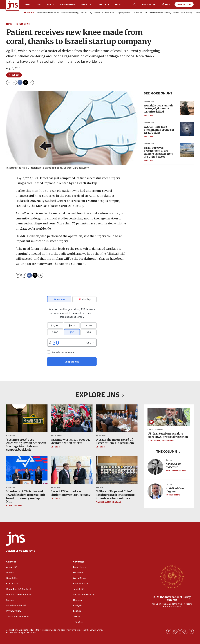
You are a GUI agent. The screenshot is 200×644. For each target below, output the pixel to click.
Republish (14, 75)
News (9, 24)
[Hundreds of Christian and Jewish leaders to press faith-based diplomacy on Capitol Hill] (27, 470)
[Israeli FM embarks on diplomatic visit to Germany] (72, 470)
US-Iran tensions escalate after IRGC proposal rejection (168, 435)
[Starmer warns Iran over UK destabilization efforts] (72, 418)
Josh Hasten (167, 441)
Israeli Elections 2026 (104, 13)
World (50, 4)
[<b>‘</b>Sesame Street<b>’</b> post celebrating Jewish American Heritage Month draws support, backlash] (27, 418)
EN (166, 4)
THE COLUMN (169, 452)
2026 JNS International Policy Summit (172, 598)
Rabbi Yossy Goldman (176, 470)
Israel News (23, 24)
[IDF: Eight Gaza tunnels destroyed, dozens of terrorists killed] (187, 108)
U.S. (39, 4)
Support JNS (184, 4)
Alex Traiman (154, 441)
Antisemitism (67, 4)
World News (56, 435)
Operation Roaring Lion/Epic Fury (77, 13)
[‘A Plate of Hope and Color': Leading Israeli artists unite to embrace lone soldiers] (117, 470)
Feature (100, 487)
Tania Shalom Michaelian (109, 502)
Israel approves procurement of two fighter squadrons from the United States (158, 152)
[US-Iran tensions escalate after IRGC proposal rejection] (169, 417)
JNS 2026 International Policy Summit (161, 13)
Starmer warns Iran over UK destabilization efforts (71, 441)
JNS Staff (148, 115)
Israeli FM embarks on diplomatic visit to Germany (71, 493)
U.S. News (11, 435)
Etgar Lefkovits (14, 506)
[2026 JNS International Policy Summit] (172, 577)
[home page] (12, 5)
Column (169, 460)
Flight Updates (123, 13)
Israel (27, 4)
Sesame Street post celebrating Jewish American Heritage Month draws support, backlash (26, 445)
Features (104, 4)
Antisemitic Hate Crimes (48, 13)
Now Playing (187, 13)
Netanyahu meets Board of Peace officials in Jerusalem (115, 441)
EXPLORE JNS (100, 395)
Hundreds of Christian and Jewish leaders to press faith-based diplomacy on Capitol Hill (26, 497)
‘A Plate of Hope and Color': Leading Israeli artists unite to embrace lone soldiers (115, 495)
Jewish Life (87, 4)
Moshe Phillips (173, 495)
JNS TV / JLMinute (155, 429)
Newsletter (149, 5)
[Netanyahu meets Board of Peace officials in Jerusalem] (117, 418)
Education (137, 13)
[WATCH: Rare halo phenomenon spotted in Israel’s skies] (187, 129)
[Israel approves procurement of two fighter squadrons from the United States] (187, 150)
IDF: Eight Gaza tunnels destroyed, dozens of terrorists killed (159, 108)
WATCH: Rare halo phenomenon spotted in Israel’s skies (159, 130)
